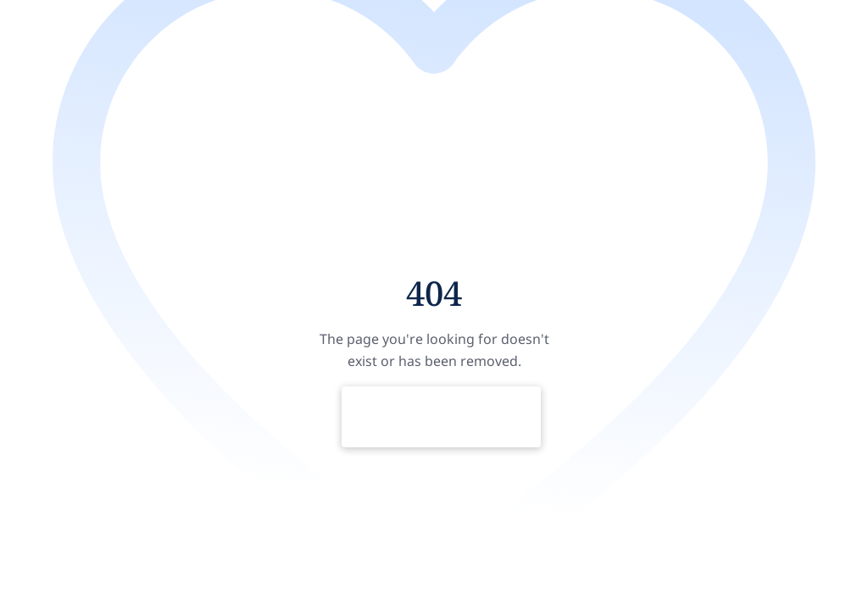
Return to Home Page (441, 417)
